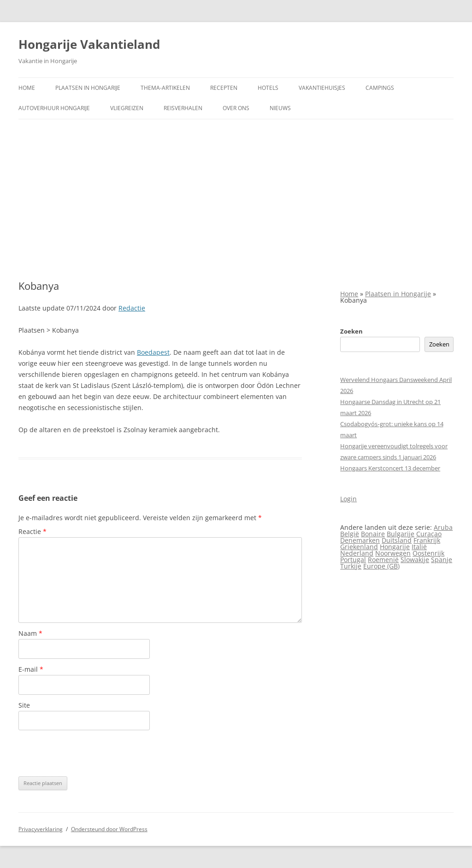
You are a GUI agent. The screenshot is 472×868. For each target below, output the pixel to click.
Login (348, 499)
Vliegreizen (127, 108)
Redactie (132, 308)
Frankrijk (427, 540)
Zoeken (351, 331)
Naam (30, 633)
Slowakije (415, 560)
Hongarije (395, 547)
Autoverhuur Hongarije (54, 108)
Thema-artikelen (165, 88)
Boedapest (153, 352)
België (350, 534)
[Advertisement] (236, 199)
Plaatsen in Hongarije (88, 88)
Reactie (32, 531)
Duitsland (397, 540)
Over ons (236, 108)
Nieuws (280, 108)
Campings (380, 88)
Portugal (353, 560)
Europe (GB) (381, 566)
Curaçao (429, 534)
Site (24, 705)
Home (27, 88)
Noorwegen (393, 553)
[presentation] (88, 753)
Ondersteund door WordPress (109, 829)
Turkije (351, 566)
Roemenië (383, 560)
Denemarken (360, 540)
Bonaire (373, 534)
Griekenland (359, 547)
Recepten (224, 88)
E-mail (31, 669)
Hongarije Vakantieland (89, 44)
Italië (419, 547)
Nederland (357, 553)
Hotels (268, 88)
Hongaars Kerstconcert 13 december (390, 468)
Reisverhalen (183, 108)
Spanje (442, 560)
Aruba (443, 527)
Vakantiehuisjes (322, 88)
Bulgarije (401, 534)
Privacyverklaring (41, 829)
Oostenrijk (428, 553)
